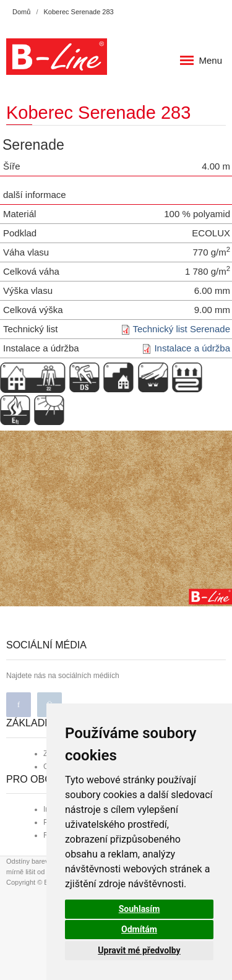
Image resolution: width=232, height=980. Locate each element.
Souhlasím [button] (140, 909)
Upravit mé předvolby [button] (139, 950)
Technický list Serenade (181, 329)
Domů (21, 12)
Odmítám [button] (139, 929)
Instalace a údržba (192, 348)
